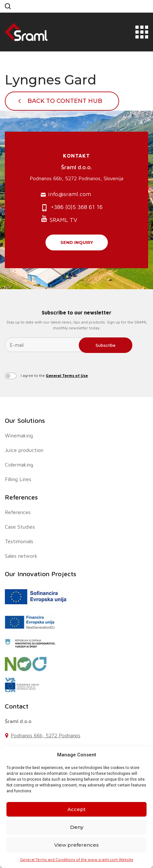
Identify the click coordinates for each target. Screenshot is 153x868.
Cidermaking (19, 465)
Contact (17, 706)
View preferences (76, 845)
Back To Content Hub (65, 101)
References (21, 497)
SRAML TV (59, 219)
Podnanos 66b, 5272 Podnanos (46, 735)
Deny (77, 827)
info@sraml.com (66, 194)
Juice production (24, 450)
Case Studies (20, 527)
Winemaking (19, 435)
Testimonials (19, 541)
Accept (76, 809)
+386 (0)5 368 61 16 (72, 208)
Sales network (21, 556)
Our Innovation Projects (41, 574)
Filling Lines (18, 479)
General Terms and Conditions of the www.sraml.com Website (77, 859)
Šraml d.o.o (18, 721)
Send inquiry (77, 242)
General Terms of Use (67, 375)
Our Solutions (25, 420)
